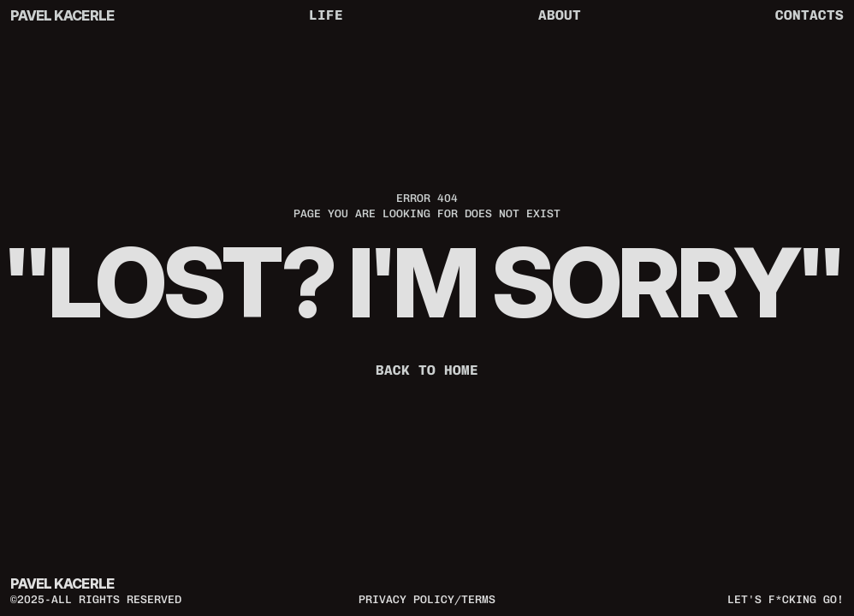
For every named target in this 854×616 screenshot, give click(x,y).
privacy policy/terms (427, 598)
